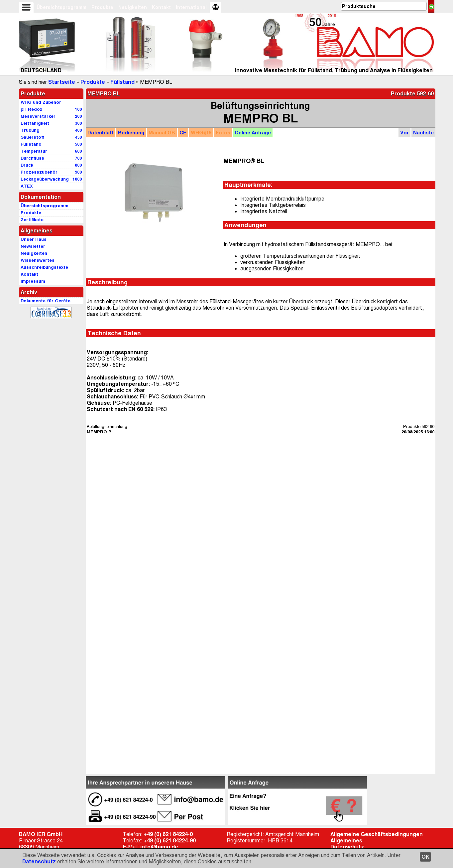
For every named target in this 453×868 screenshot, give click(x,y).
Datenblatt (101, 133)
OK (425, 857)
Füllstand (122, 82)
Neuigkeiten (133, 7)
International (191, 7)
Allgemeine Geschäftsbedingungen (377, 834)
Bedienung (131, 133)
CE (183, 133)
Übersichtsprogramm (61, 7)
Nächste (423, 133)
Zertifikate (32, 220)
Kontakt (161, 7)
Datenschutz (39, 862)
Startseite (62, 82)
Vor (404, 133)
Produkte (102, 7)
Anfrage (253, 133)
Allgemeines (346, 841)
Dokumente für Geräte (46, 301)
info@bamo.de (159, 847)
